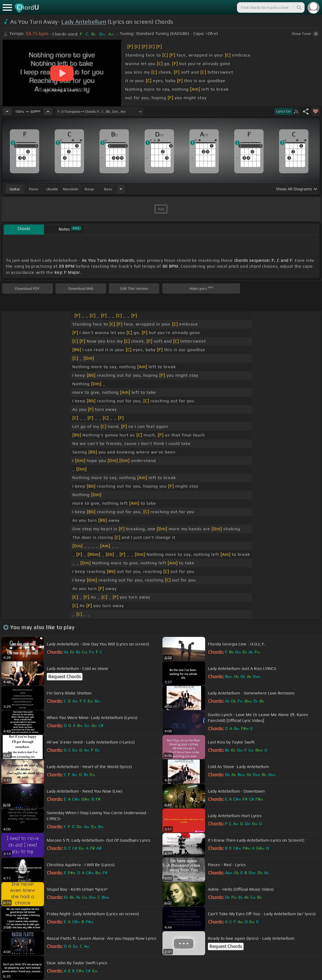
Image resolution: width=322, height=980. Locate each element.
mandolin (71, 189)
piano (33, 189)
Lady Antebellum (84, 22)
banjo (89, 189)
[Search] (299, 7)
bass (108, 189)
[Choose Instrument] (121, 189)
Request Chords (65, 677)
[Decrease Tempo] (7, 111)
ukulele (52, 189)
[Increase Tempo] (48, 111)
